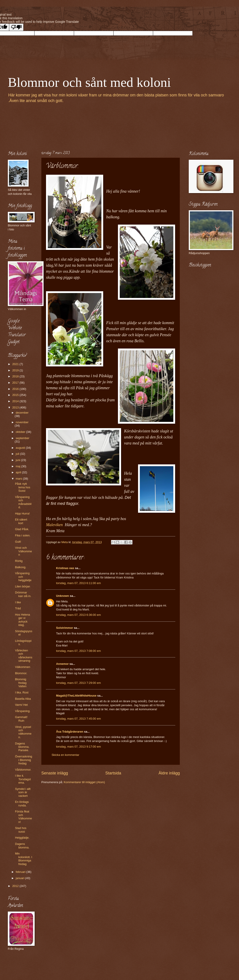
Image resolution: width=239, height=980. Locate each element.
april (19, 472)
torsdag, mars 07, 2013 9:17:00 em (78, 747)
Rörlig (19, 561)
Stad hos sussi (21, 830)
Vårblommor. (23, 770)
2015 (16, 395)
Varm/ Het (21, 705)
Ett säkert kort (21, 521)
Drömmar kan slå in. (23, 594)
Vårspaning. (23, 711)
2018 (16, 376)
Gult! (18, 542)
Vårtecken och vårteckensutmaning (24, 656)
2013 (16, 407)
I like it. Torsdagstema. (23, 779)
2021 (16, 364)
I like (18, 602)
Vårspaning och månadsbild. (23, 502)
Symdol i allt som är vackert (23, 792)
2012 (16, 886)
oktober (21, 432)
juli (18, 454)
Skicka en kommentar (65, 755)
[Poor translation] (16, 27)
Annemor (62, 664)
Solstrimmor (65, 628)
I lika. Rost (22, 692)
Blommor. (21, 673)
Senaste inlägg (55, 773)
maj (18, 466)
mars (19, 479)
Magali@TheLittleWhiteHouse (76, 696)
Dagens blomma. (22, 846)
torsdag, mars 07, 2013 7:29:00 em (78, 683)
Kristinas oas (65, 568)
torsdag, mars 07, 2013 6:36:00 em (78, 615)
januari (20, 878)
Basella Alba (23, 699)
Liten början (22, 586)
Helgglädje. (22, 838)
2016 (16, 389)
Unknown (63, 596)
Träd (18, 608)
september (22, 438)
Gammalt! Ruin (21, 719)
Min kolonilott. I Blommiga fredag (24, 859)
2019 (16, 370)
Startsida (113, 773)
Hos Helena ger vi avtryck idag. (22, 620)
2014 (16, 401)
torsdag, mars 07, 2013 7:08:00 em (78, 651)
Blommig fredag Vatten (21, 683)
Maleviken (55, 525)
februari (21, 872)
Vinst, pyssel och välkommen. (23, 732)
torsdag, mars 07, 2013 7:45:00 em (78, 719)
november (22, 422)
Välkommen (23, 667)
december (22, 413)
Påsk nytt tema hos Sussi (23, 487)
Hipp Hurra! (22, 513)
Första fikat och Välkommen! (23, 817)
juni (18, 460)
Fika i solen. (23, 535)
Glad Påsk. (22, 529)
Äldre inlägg (169, 773)
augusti (21, 448)
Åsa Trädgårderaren (70, 732)
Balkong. (21, 567)
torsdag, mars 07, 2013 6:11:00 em (78, 583)
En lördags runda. (22, 804)
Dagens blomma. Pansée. (22, 747)
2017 (16, 383)
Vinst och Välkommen (23, 551)
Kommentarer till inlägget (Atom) (84, 782)
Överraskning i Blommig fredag (24, 760)
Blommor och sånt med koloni (89, 82)
